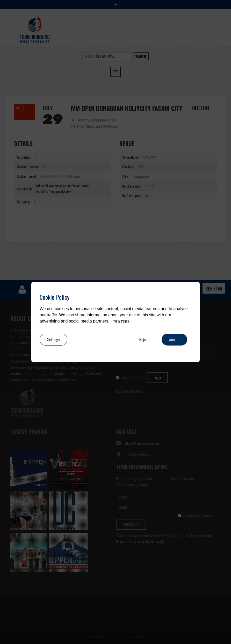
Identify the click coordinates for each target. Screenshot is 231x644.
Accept (174, 340)
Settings (53, 340)
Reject (144, 340)
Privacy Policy (120, 321)
